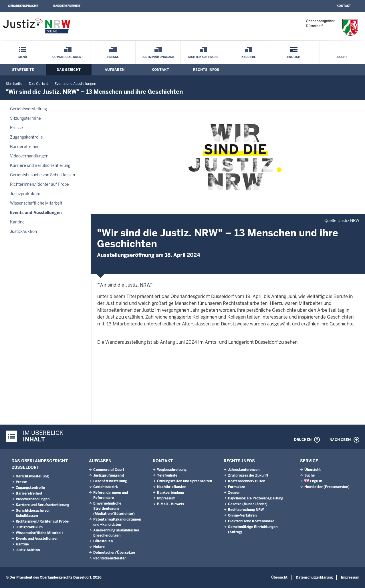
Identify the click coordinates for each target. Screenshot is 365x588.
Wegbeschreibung (172, 470)
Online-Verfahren (242, 515)
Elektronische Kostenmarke (251, 521)
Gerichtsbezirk (106, 487)
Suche (342, 57)
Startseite (23, 70)
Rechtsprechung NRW (246, 510)
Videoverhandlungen (29, 156)
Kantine (17, 222)
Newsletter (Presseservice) (327, 487)
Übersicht (313, 470)
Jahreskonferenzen (244, 470)
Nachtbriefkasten (172, 487)
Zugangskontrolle (26, 137)
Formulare (237, 487)
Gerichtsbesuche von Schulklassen (42, 175)
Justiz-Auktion (23, 231)
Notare (99, 547)
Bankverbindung (170, 493)
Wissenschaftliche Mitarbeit (36, 203)
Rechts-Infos (206, 70)
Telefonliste (167, 475)
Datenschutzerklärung (314, 577)
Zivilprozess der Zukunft (248, 475)
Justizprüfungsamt (158, 57)
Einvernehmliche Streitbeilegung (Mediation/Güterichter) (114, 509)
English (294, 57)
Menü (23, 57)
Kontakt (344, 6)
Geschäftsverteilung (110, 481)
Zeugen (234, 493)
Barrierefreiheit (67, 6)
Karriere (249, 57)
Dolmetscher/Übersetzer (114, 553)
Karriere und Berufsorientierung (40, 165)
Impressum (166, 498)
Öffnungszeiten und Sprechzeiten (185, 481)
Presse (113, 57)
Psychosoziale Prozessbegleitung (256, 498)
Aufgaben (115, 70)
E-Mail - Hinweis (170, 504)
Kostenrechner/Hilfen (247, 481)
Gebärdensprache (23, 6)
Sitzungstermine (25, 118)
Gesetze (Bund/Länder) (248, 504)
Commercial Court (68, 57)
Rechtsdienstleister (110, 558)
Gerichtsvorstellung (28, 109)
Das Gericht (69, 70)
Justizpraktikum (25, 194)
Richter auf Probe (203, 57)
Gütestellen (103, 541)
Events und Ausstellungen (75, 84)
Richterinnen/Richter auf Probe (39, 184)
